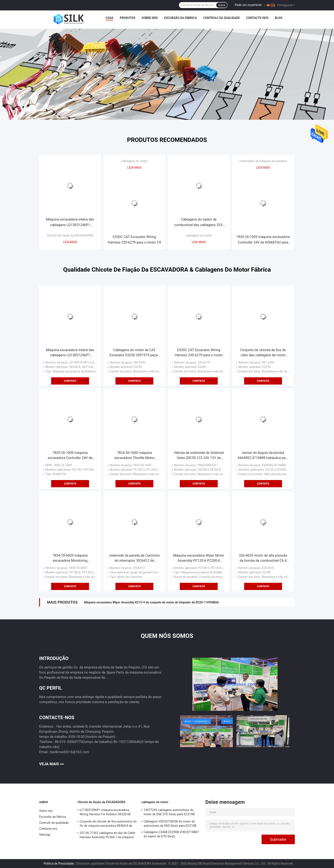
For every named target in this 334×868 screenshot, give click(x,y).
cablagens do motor (134, 161)
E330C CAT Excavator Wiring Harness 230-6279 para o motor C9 (134, 240)
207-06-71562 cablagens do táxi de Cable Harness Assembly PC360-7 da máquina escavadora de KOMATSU (107, 836)
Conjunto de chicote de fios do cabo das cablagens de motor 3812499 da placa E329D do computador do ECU (263, 353)
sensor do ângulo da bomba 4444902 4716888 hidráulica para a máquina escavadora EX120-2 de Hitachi (263, 456)
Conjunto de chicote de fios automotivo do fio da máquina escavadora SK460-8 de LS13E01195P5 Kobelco (108, 824)
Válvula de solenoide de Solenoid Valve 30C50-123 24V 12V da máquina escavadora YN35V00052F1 (199, 456)
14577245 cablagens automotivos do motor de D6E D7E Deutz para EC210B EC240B (169, 813)
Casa (110, 18)
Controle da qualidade (222, 18)
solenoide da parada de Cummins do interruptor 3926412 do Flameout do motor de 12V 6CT (134, 558)
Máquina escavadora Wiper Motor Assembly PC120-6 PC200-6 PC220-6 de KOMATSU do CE (199, 558)
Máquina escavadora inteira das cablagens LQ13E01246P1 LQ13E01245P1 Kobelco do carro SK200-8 (70, 223)
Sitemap (45, 835)
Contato (70, 381)
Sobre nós (150, 18)
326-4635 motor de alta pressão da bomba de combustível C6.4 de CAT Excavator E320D (263, 558)
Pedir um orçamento (248, 5)
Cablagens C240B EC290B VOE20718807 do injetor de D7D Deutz (171, 834)
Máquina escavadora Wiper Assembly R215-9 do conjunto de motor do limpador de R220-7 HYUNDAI (151, 602)
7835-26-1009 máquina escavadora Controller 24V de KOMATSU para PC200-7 (263, 240)
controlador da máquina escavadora (263, 161)
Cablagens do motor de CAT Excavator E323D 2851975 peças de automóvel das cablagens (134, 353)
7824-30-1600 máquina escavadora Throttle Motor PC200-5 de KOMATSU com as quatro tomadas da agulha (134, 456)
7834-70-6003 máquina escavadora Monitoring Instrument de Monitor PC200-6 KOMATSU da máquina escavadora (70, 558)
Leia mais (70, 242)
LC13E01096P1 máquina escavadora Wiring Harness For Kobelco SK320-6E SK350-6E (105, 813)
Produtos (127, 18)
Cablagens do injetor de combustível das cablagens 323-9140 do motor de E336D (199, 223)
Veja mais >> (52, 764)
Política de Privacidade (59, 864)
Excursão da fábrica (181, 18)
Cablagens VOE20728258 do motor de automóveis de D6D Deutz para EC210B (170, 824)
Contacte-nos (257, 18)
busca (222, 5)
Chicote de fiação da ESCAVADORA (70, 235)
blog (279, 18)
